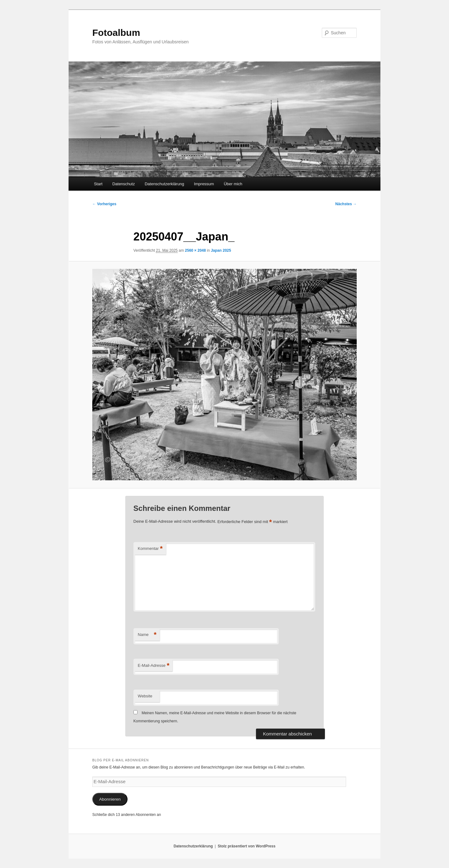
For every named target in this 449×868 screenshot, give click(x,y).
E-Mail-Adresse (154, 666)
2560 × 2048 (195, 250)
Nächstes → (346, 204)
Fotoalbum (116, 33)
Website (145, 696)
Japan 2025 (221, 250)
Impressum (204, 184)
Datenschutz (123, 184)
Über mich (233, 184)
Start (98, 184)
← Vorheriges (104, 204)
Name (147, 635)
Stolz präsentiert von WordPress (246, 846)
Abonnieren (110, 799)
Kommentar (150, 549)
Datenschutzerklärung (164, 184)
